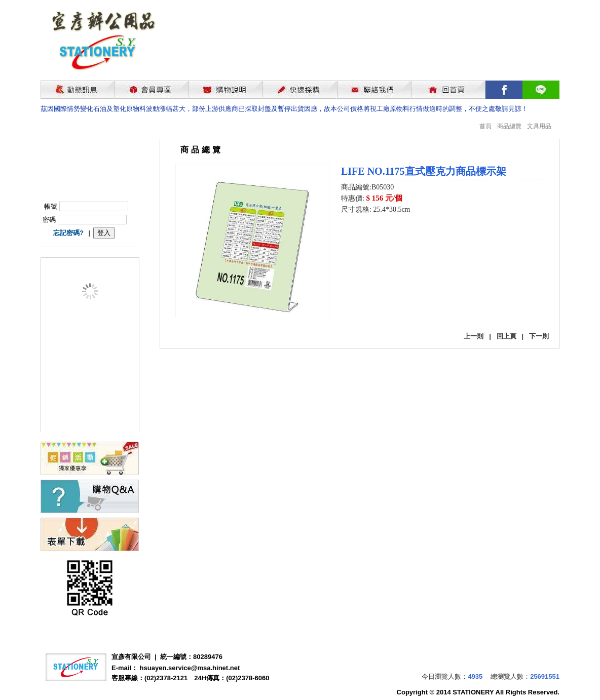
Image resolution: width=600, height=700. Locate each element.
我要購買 (367, 237)
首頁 (485, 126)
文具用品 (539, 126)
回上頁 (507, 336)
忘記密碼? (68, 233)
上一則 (474, 336)
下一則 (539, 336)
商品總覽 (509, 126)
